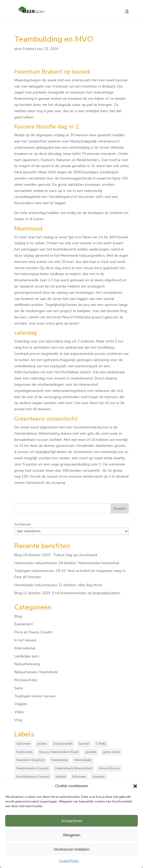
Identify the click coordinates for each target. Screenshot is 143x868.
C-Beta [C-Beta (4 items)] (101, 744)
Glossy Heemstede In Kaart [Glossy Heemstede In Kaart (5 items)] (59, 752)
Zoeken (120, 509)
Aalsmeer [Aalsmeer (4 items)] (23, 744)
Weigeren (71, 835)
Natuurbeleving (27, 664)
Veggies (21, 704)
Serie (19, 688)
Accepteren (72, 821)
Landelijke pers (27, 656)
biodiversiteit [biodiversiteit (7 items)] (63, 744)
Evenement (24, 624)
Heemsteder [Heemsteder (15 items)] (83, 760)
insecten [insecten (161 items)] (99, 777)
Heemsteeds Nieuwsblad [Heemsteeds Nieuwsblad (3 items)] (74, 768)
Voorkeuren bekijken (71, 849)
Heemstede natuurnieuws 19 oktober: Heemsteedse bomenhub (67, 563)
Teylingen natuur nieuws (35, 696)
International (25, 648)
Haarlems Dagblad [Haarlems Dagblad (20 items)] (31, 760)
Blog (18, 616)
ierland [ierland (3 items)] (61, 777)
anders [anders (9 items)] (42, 744)
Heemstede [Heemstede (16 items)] (59, 760)
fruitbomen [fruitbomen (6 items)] (24, 752)
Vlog (18, 720)
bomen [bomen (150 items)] (84, 744)
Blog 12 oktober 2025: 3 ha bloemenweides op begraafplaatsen (67, 593)
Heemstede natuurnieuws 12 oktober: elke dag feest (58, 585)
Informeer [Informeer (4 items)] (79, 777)
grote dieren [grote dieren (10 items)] (111, 752)
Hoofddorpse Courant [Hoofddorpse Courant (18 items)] (33, 777)
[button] (135, 786)
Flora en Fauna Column (33, 632)
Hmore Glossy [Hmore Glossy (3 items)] (109, 768)
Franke (28, 49)
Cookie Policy (69, 861)
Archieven (23, 524)
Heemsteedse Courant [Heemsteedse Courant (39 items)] (32, 768)
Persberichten (26, 680)
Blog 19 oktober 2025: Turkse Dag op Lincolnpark (56, 555)
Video (19, 712)
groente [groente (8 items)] (91, 752)
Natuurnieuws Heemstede (36, 672)
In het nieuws (25, 640)
